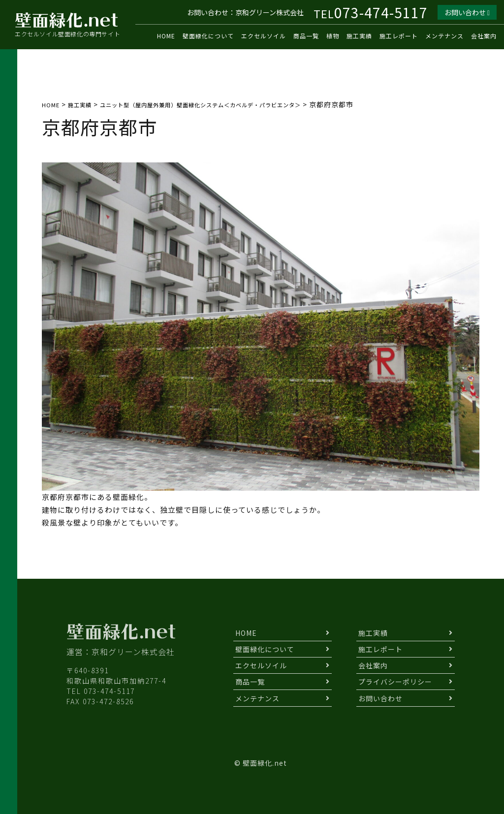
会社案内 (484, 36)
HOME (166, 36)
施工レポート (399, 36)
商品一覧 (306, 36)
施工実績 (359, 36)
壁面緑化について (208, 36)
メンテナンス (444, 36)
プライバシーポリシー (395, 682)
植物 (333, 36)
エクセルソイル (264, 36)
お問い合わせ (467, 12)
